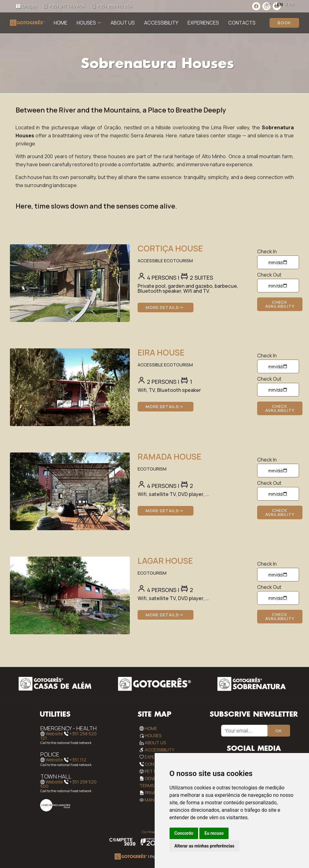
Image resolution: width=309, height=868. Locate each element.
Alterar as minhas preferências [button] (204, 846)
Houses (153, 735)
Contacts (242, 23)
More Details (164, 307)
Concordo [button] (184, 833)
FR (291, 4)
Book (284, 23)
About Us (123, 23)
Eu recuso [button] (214, 833)
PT (268, 4)
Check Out (269, 275)
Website (54, 734)
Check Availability (280, 304)
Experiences (203, 23)
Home (61, 23)
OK (279, 731)
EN (280, 4)
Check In (267, 251)
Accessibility (161, 23)
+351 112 (78, 760)
